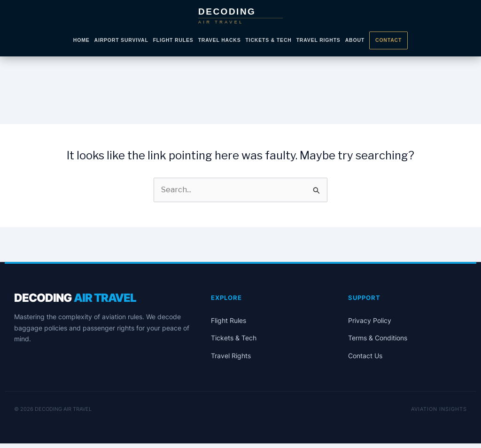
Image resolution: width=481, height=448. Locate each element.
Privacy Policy (370, 320)
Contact (388, 40)
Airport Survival (121, 40)
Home (81, 40)
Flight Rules (173, 40)
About (355, 40)
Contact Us (365, 356)
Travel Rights (318, 40)
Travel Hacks (220, 40)
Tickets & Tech (269, 40)
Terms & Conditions (378, 338)
